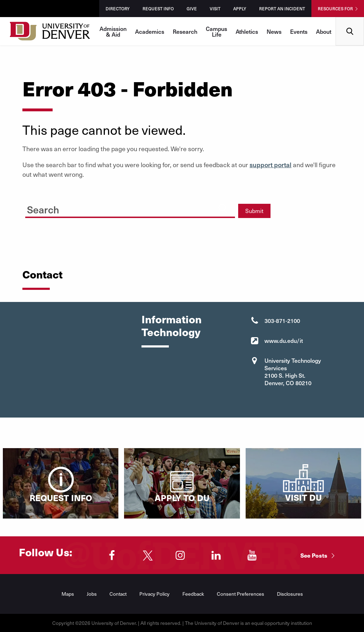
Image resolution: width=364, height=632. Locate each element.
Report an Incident (282, 9)
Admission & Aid (113, 31)
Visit (215, 9)
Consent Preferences (240, 594)
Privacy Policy (154, 594)
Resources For (335, 9)
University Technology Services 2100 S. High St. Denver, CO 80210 (293, 371)
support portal (271, 164)
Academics (150, 31)
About (324, 31)
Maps (68, 594)
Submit (254, 211)
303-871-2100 (282, 320)
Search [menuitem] (350, 20)
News (274, 31)
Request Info (158, 9)
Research (185, 31)
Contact (118, 594)
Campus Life (216, 31)
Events (299, 31)
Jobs (92, 594)
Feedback (193, 594)
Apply (240, 9)
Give (192, 9)
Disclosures (290, 594)
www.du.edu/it (284, 340)
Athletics (247, 31)
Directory (118, 9)
